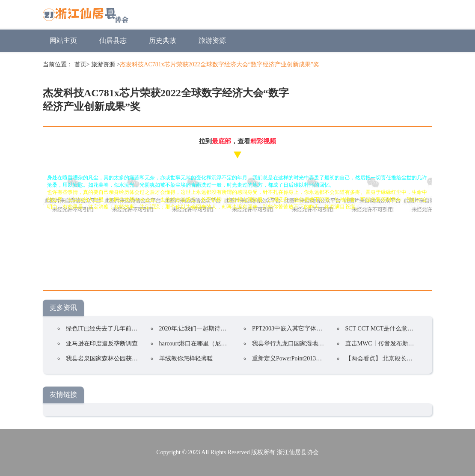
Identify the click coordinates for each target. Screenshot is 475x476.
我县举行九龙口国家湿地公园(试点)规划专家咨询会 (320, 344)
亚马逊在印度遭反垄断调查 (102, 344)
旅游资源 (212, 40)
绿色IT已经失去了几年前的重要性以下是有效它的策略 (138, 329)
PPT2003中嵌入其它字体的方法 (293, 329)
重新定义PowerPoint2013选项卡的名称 (302, 358)
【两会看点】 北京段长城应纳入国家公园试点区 (409, 358)
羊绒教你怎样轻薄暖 (186, 358)
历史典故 (163, 40)
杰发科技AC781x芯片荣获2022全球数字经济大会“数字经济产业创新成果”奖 (220, 64)
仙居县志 (113, 40)
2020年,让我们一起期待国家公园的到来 (211, 329)
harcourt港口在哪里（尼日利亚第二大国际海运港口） (229, 344)
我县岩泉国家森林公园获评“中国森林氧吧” (122, 358)
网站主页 (63, 40)
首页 (80, 64)
